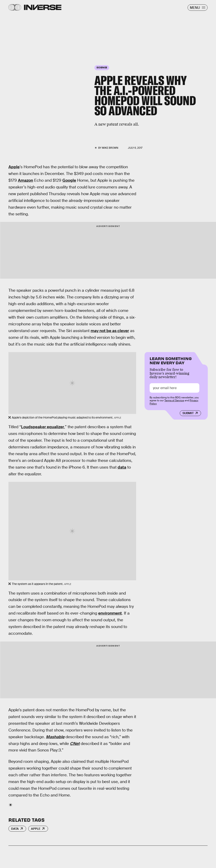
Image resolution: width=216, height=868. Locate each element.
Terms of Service (174, 400)
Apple (14, 167)
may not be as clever (110, 331)
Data (15, 829)
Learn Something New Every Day (171, 360)
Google (69, 180)
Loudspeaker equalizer (43, 427)
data (122, 467)
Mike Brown (110, 148)
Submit (188, 413)
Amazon (25, 180)
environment (110, 613)
